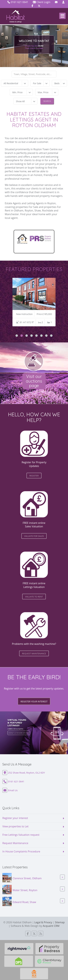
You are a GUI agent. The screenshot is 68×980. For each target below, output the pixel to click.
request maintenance (34, 653)
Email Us (13, 790)
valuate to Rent (34, 597)
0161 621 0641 (18, 2)
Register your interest (34, 701)
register (34, 476)
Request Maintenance (15, 843)
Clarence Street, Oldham (27, 878)
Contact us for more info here (19, 733)
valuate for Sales (34, 536)
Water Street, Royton (25, 890)
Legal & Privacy (43, 922)
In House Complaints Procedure (21, 851)
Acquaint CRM (51, 926)
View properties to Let (15, 826)
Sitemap (60, 922)
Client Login (42, 2)
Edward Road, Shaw (24, 902)
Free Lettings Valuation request (21, 835)
